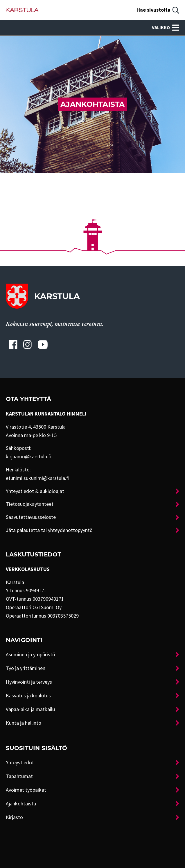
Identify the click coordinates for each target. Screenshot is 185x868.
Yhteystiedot (20, 763)
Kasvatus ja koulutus (28, 696)
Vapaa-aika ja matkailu (30, 709)
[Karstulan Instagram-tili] (28, 344)
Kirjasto (14, 817)
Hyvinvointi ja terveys (29, 682)
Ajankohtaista (21, 804)
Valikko (166, 28)
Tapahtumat (19, 776)
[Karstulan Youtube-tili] (43, 344)
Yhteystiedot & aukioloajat (35, 491)
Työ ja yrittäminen (26, 668)
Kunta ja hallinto (24, 723)
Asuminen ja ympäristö (30, 655)
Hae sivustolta (153, 10)
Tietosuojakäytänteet (30, 504)
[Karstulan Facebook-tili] (13, 344)
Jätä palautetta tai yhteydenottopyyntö (49, 530)
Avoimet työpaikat (26, 790)
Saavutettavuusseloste (31, 517)
